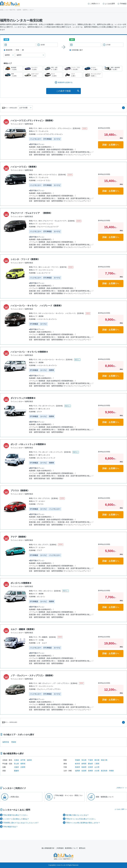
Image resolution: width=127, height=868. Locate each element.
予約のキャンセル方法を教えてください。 (81, 819)
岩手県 (23, 760)
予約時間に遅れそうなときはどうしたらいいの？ (21, 823)
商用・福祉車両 (113, 69)
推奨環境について (71, 848)
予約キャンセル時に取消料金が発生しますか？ (83, 823)
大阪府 (16, 767)
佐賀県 (84, 771)
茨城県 (77, 760)
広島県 (90, 767)
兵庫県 (23, 767)
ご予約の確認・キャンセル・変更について (68, 797)
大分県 (97, 771)
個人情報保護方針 (48, 848)
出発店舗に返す (77, 50)
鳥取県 (77, 767)
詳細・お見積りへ (111, 145)
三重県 (97, 764)
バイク (73, 75)
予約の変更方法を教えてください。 (16, 815)
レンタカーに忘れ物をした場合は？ (16, 819)
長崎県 (90, 771)
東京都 (97, 760)
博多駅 (14, 742)
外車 (13, 75)
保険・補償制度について (105, 797)
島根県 (84, 767)
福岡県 (77, 771)
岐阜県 (77, 764)
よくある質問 (110, 4)
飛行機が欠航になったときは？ (77, 815)
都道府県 (9, 50)
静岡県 (84, 764)
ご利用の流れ (14, 797)
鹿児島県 (104, 771)
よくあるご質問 (119, 809)
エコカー (93, 69)
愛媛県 (16, 771)
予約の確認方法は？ (10, 827)
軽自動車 (13, 69)
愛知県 (90, 764)
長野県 (23, 764)
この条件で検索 (63, 91)
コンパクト (33, 69)
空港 (17, 50)
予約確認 (123, 4)
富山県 (16, 764)
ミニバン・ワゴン (73, 69)
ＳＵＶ (53, 75)
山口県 (97, 767)
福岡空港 (6, 742)
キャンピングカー (93, 75)
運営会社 (82, 848)
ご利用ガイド (95, 4)
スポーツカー (33, 75)
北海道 (16, 760)
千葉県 (90, 760)
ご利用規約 (60, 848)
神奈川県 (104, 760)
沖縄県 (111, 771)
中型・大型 (53, 69)
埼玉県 (84, 760)
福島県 (29, 760)
